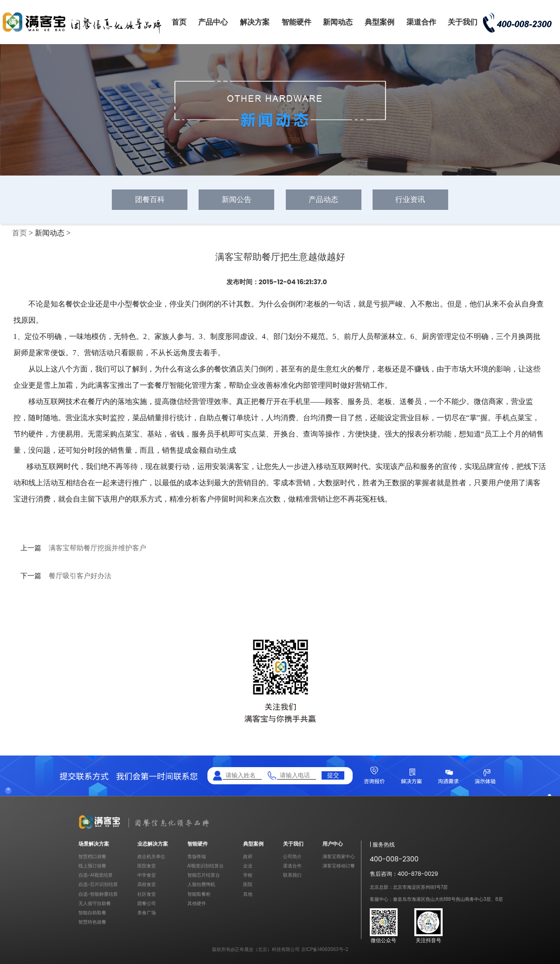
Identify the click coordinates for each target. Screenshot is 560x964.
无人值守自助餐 (95, 903)
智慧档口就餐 (92, 857)
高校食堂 (147, 884)
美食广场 (147, 913)
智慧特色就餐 (92, 922)
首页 (179, 22)
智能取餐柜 (199, 894)
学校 (248, 875)
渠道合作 (421, 22)
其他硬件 (197, 903)
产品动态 (323, 199)
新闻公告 (237, 199)
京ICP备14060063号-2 (325, 949)
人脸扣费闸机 (201, 884)
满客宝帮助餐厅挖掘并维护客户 (97, 548)
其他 (248, 894)
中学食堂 (147, 875)
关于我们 (463, 22)
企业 (248, 866)
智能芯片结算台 (204, 875)
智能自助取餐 (92, 913)
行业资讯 (410, 199)
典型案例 (380, 22)
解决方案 (255, 22)
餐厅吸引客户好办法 (80, 576)
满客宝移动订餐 (339, 866)
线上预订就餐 (92, 866)
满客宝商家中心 (339, 857)
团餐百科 (150, 199)
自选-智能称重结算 (98, 894)
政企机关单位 (151, 857)
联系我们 (292, 875)
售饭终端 (197, 857)
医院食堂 (147, 866)
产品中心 (213, 22)
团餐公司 (147, 903)
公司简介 (292, 857)
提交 (333, 775)
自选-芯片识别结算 (98, 884)
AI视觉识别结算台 (206, 866)
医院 (248, 884)
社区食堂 (147, 894)
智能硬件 (296, 22)
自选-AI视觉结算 (96, 875)
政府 (248, 857)
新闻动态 (338, 22)
